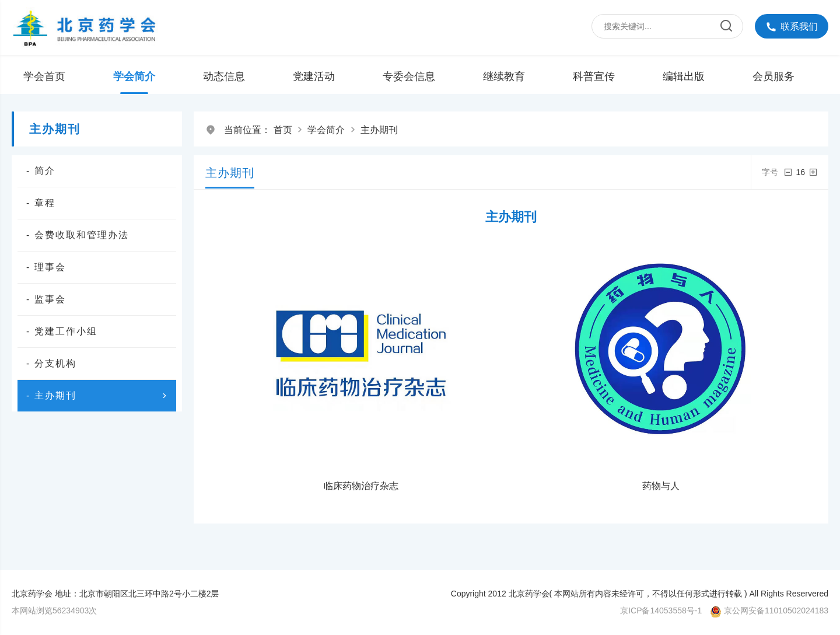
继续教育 (504, 76)
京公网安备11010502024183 (776, 610)
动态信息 (224, 76)
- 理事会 (46, 267)
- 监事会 (46, 299)
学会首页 (44, 76)
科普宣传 (594, 76)
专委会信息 (409, 76)
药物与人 (661, 486)
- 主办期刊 (98, 396)
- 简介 (41, 171)
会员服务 (773, 76)
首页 (283, 130)
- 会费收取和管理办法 (78, 235)
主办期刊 (379, 130)
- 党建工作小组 (62, 331)
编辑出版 (684, 76)
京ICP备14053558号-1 (661, 610)
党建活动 (314, 76)
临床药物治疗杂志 (361, 486)
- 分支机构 (51, 363)
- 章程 (41, 203)
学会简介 (134, 76)
